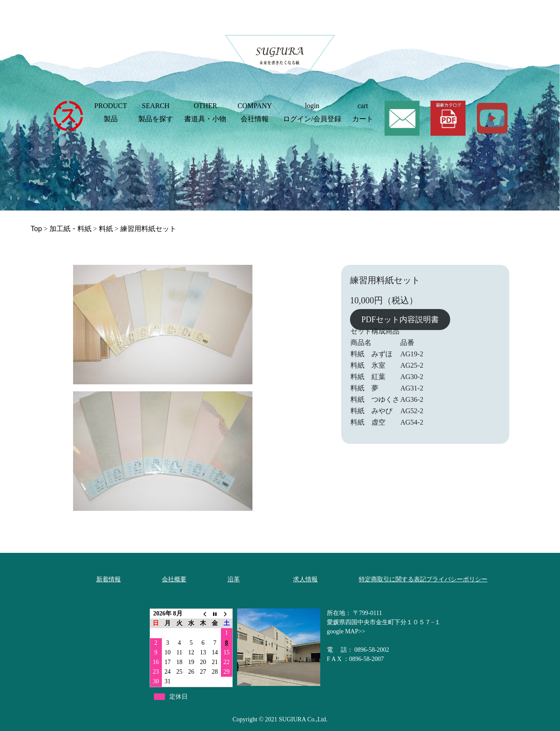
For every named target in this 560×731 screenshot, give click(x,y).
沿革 (234, 579)
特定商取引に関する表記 (392, 579)
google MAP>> (346, 631)
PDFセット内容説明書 (400, 320)
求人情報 (305, 579)
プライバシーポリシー (457, 579)
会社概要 (174, 579)
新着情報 (108, 579)
